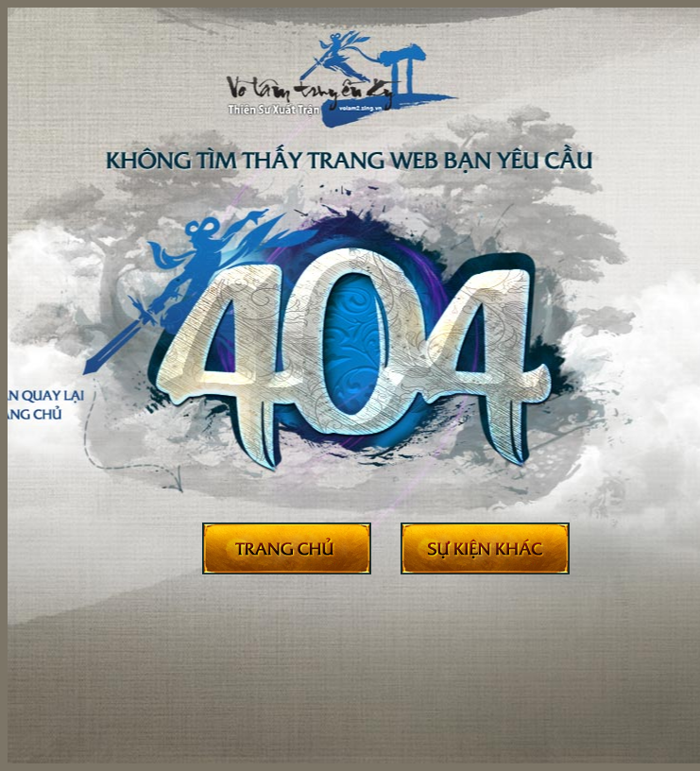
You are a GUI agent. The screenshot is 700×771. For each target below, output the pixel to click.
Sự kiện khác (485, 549)
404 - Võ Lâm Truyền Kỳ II (367, 94)
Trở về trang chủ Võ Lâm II (287, 549)
